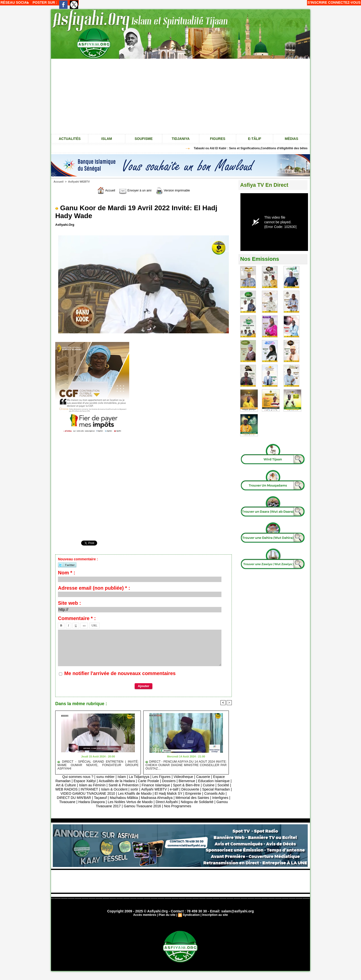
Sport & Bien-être (213, 785)
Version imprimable (176, 190)
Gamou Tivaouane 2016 (199, 806)
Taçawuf (169, 798)
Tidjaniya (181, 139)
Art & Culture (87, 785)
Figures (217, 139)
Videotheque (185, 777)
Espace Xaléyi (91, 781)
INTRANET (129, 789)
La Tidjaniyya (139, 777)
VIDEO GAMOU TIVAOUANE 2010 (144, 794)
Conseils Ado (109, 798)
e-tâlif (255, 139)
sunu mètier (104, 777)
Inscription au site (215, 919)
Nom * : (67, 573)
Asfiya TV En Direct (265, 185)
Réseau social (15, 2)
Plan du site (167, 919)
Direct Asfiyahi (85, 806)
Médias (291, 139)
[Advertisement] (180, 96)
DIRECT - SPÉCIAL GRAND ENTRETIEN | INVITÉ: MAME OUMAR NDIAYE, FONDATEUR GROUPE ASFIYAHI (98, 764)
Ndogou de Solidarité (117, 806)
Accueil (58, 182)
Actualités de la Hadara (125, 781)
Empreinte (87, 798)
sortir (176, 789)
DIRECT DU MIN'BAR (142, 798)
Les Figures (162, 777)
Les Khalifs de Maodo (194, 794)
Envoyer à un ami (134, 190)
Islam (107, 139)
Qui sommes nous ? (74, 777)
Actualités (70, 139)
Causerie (206, 777)
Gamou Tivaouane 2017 (157, 806)
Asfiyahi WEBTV (78, 182)
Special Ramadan (97, 794)
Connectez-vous (344, 2)
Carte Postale (158, 781)
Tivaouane (148, 802)
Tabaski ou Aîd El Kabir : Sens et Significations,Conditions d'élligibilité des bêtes (255, 148)
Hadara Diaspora (173, 802)
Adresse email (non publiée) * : (94, 588)
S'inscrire (317, 2)
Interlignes (128, 802)
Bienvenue (199, 781)
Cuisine (69, 789)
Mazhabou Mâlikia (194, 798)
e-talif (218, 789)
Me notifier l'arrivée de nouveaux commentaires (120, 673)
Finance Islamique (181, 785)
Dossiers (180, 781)
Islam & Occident (156, 789)
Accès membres (145, 919)
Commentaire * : (77, 618)
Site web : (69, 603)
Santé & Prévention (147, 785)
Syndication (191, 919)
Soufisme (144, 139)
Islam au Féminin (114, 785)
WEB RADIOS (105, 789)
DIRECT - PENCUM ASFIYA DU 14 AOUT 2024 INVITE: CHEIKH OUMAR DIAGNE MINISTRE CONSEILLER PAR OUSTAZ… (186, 765)
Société (84, 789)
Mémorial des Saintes (99, 802)
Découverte (70, 794)
